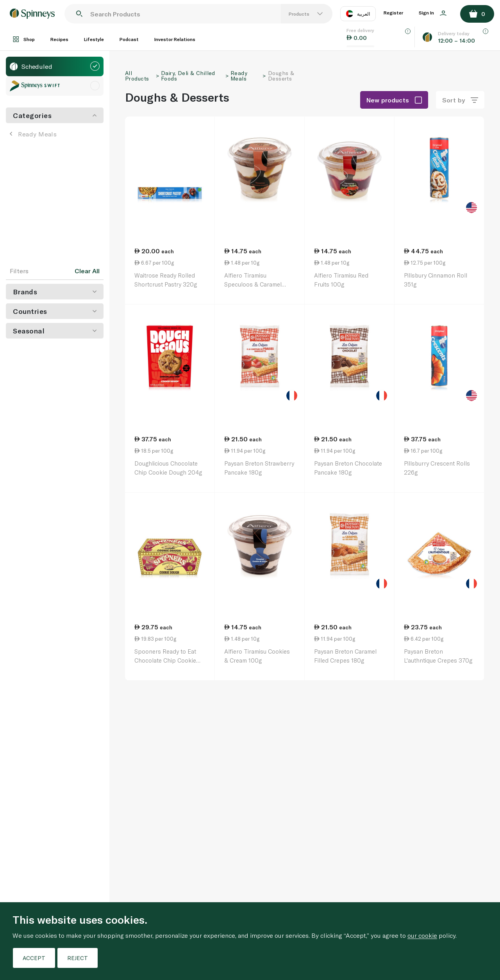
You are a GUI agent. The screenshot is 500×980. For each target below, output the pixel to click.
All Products (137, 76)
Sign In (433, 13)
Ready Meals (33, 134)
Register (393, 13)
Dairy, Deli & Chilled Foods (188, 76)
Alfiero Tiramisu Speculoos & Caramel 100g (253, 284)
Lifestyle (94, 39)
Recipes (59, 39)
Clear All (87, 271)
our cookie (422, 935)
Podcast (129, 39)
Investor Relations (175, 39)
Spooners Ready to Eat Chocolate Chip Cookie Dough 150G (165, 660)
